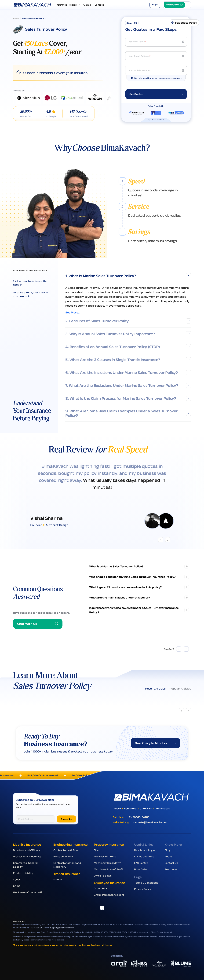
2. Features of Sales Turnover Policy (128, 321)
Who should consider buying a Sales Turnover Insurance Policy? (132, 577)
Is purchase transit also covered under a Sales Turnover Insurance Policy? (134, 610)
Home (16, 18)
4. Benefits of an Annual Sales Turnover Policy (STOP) (128, 347)
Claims (87, 5)
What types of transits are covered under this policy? (126, 587)
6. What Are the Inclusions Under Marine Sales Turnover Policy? (128, 373)
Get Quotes (156, 94)
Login (155, 5)
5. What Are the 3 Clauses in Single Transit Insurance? (128, 360)
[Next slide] (188, 711)
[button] (177, 5)
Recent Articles (155, 689)
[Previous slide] (181, 711)
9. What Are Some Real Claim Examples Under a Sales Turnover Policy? (128, 413)
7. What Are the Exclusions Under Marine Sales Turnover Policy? (128, 385)
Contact (99, 5)
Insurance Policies (68, 5)
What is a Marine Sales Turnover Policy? (116, 566)
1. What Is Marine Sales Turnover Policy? (128, 276)
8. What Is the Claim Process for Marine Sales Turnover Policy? (128, 398)
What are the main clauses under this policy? (120, 598)
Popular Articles (180, 689)
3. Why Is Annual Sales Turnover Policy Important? (128, 334)
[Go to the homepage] (33, 5)
